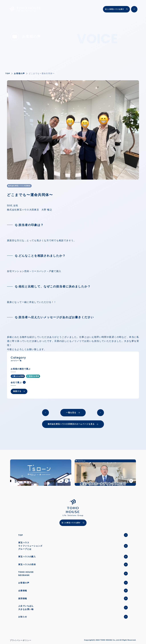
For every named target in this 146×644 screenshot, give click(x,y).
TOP (8, 73)
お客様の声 (19, 73)
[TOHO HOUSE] (25, 9)
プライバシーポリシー (21, 640)
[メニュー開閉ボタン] (134, 9)
